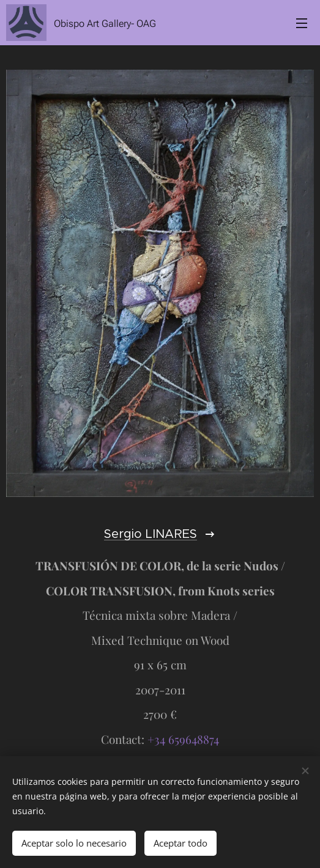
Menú (302, 23)
